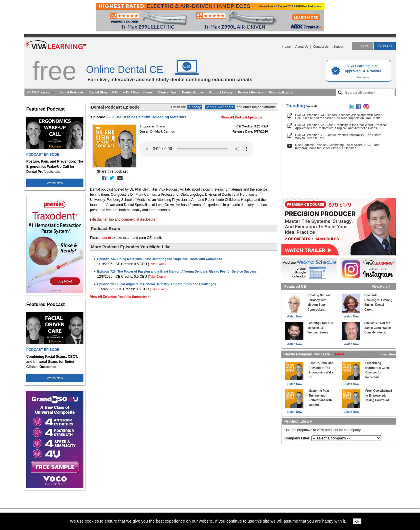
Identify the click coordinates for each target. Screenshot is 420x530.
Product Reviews (251, 92)
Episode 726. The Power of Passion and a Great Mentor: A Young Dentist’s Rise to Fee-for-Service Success (177, 271)
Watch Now (55, 183)
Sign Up (385, 46)
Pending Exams (281, 92)
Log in (363, 46)
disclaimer (100, 219)
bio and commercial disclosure (132, 219)
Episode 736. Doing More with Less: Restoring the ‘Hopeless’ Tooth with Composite (160, 259)
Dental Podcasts (72, 92)
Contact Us (321, 47)
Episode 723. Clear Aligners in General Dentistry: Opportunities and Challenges (156, 284)
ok (357, 521)
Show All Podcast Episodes (241, 117)
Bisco (161, 126)
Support (339, 47)
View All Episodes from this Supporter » (120, 297)
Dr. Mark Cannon (163, 131)
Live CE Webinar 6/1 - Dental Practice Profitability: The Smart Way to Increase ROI (338, 136)
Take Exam (157, 264)
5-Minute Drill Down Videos (133, 92)
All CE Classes (38, 92)
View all (312, 106)
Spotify (195, 107)
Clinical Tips (167, 92)
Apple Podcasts (220, 107)
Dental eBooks (193, 92)
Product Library (221, 92)
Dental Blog (98, 92)
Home (286, 47)
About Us (302, 47)
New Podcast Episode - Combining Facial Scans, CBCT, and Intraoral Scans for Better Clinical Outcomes (337, 146)
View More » (381, 287)
